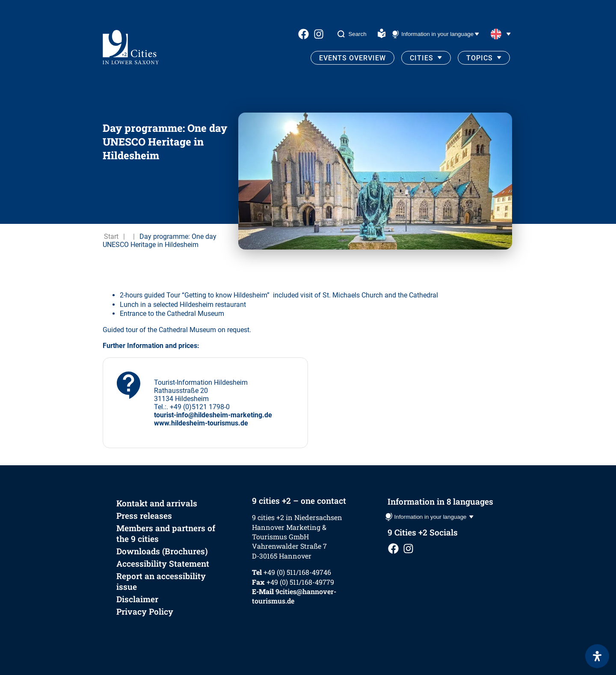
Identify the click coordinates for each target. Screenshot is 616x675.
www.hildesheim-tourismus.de (201, 423)
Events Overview (352, 58)
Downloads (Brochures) (162, 551)
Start (111, 236)
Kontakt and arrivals (157, 503)
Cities (422, 58)
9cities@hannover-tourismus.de (294, 596)
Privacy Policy (145, 611)
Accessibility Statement (163, 563)
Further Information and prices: (151, 346)
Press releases (144, 516)
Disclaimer (137, 599)
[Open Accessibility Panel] (597, 656)
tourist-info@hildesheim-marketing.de (213, 415)
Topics (480, 58)
